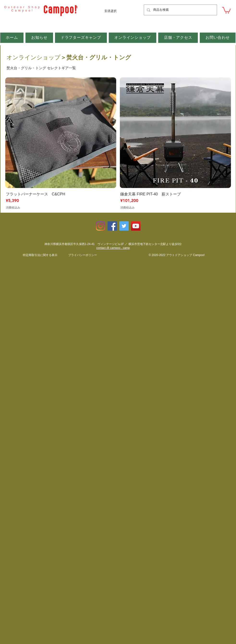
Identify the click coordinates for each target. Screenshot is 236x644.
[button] (226, 10)
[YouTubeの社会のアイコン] (136, 226)
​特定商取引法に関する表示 (40, 255)
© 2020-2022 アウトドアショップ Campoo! (177, 255)
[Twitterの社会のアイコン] (124, 226)
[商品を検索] (180, 10)
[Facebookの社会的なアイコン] (112, 226)
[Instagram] (100, 226)
